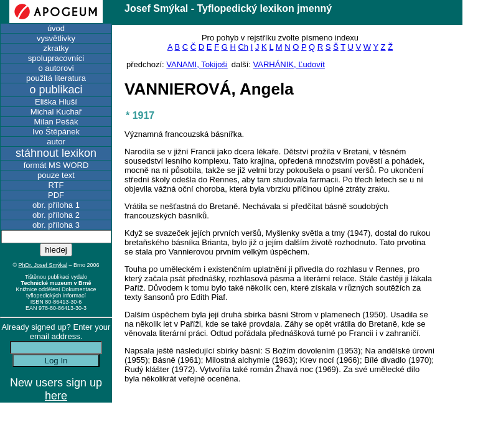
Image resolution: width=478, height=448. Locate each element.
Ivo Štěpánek (56, 132)
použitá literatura (56, 78)
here (56, 396)
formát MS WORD (56, 165)
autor (56, 142)
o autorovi (56, 68)
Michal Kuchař (56, 112)
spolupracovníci (56, 58)
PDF (56, 195)
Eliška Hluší (56, 102)
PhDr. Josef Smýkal (43, 265)
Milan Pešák (56, 122)
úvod (56, 28)
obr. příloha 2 (56, 215)
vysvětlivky (56, 38)
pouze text (56, 175)
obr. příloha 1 (56, 205)
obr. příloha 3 (56, 225)
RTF (56, 185)
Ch (243, 47)
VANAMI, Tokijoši (197, 64)
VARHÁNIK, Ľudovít (289, 64)
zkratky (56, 48)
